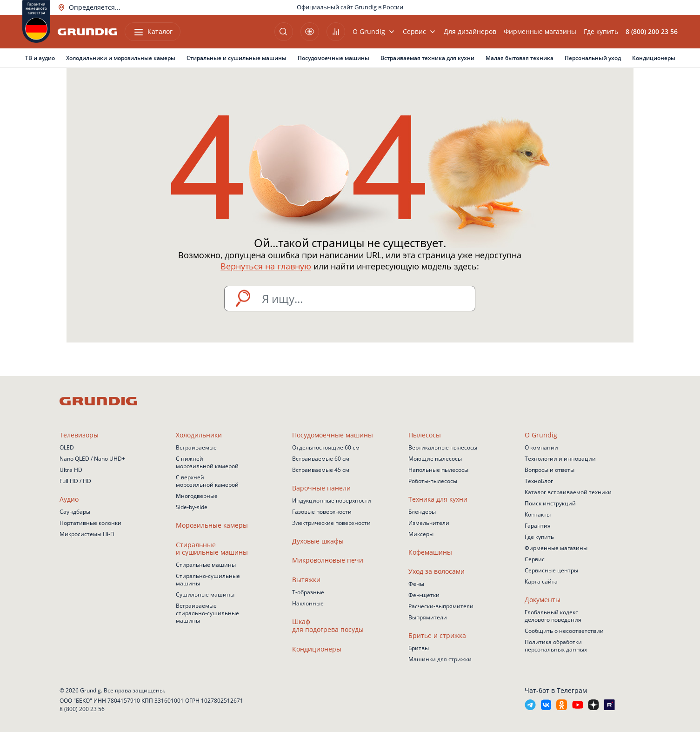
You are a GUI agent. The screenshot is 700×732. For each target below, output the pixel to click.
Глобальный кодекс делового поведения (553, 616)
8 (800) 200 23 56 (82, 709)
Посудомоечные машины (333, 58)
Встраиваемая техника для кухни (427, 58)
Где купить (601, 32)
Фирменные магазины (540, 32)
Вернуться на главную (266, 266)
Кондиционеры (654, 58)
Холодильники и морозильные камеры (121, 58)
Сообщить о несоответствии (564, 631)
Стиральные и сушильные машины (237, 58)
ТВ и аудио (40, 58)
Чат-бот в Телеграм (556, 690)
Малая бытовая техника (520, 58)
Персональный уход (593, 58)
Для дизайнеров (470, 32)
